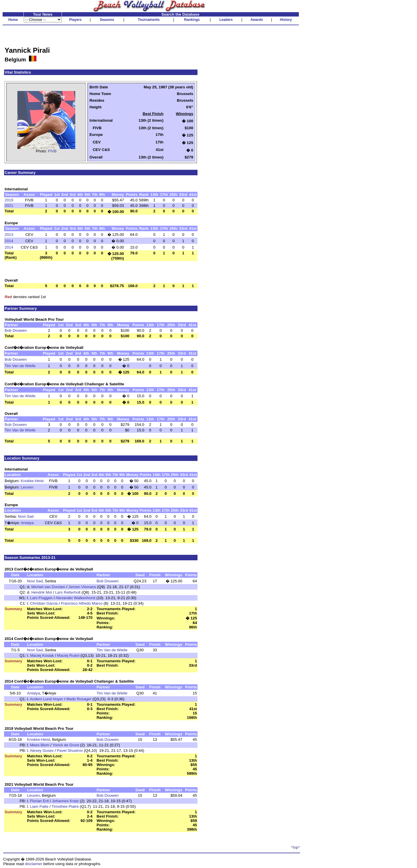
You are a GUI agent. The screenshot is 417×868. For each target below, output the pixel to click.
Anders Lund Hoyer (46, 699)
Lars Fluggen (41, 598)
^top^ (296, 847)
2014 (9, 241)
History (286, 20)
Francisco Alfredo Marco (82, 603)
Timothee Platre (65, 806)
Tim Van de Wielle (20, 366)
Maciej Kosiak (42, 655)
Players (75, 20)
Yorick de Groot (66, 745)
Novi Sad (26, 516)
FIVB (52, 151)
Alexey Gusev (42, 751)
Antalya (27, 523)
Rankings (192, 20)
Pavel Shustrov (70, 751)
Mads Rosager (79, 699)
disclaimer (34, 864)
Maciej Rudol (68, 655)
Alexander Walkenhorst (75, 598)
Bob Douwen (16, 330)
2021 (9, 206)
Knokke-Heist (32, 481)
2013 (9, 235)
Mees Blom (40, 745)
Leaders (226, 20)
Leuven (27, 487)
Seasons (107, 20)
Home (13, 20)
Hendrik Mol (42, 592)
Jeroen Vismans (82, 587)
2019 (9, 200)
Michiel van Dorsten (48, 587)
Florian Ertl (39, 801)
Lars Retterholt (68, 592)
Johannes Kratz (65, 801)
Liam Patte (39, 806)
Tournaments (149, 20)
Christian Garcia (44, 603)
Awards (257, 20)
